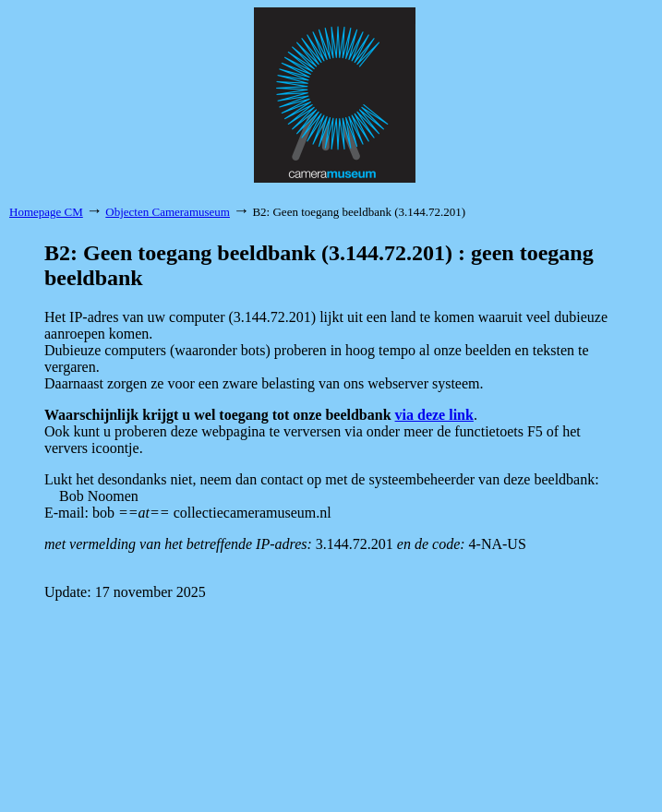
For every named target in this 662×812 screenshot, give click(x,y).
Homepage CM (46, 212)
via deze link (434, 415)
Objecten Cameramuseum (168, 212)
